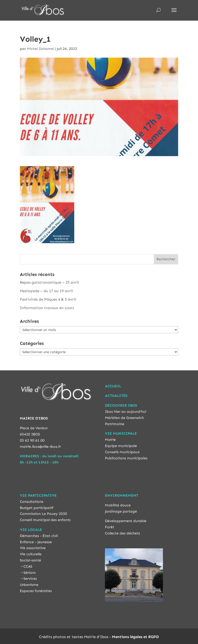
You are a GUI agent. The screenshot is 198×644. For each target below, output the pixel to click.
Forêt (110, 527)
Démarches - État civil (39, 536)
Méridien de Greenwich (124, 418)
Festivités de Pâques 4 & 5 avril (48, 299)
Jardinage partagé (121, 511)
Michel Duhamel (40, 49)
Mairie (110, 440)
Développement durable (126, 521)
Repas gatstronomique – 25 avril (49, 282)
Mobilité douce (118, 505)
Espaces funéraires (36, 591)
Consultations (32, 502)
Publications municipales (126, 458)
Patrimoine (115, 424)
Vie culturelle (31, 554)
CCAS (28, 566)
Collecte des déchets (122, 533)
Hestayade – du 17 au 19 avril (46, 291)
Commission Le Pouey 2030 (43, 514)
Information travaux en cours (47, 308)
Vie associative (33, 548)
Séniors (30, 573)
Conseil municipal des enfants (45, 520)
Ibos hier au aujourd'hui (126, 412)
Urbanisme (29, 585)
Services (30, 579)
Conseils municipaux (122, 452)
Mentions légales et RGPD (135, 637)
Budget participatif (37, 508)
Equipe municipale (121, 446)
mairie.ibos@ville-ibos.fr (40, 447)
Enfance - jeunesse (36, 542)
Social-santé (30, 560)
